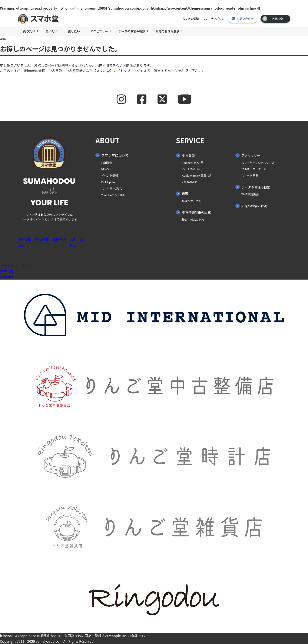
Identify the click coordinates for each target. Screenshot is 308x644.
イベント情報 (110, 175)
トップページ (130, 71)
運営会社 (7, 271)
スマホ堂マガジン (213, 19)
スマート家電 (250, 175)
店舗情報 (107, 163)
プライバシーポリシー (17, 266)
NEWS (105, 169)
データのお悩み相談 (132, 31)
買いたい (52, 31)
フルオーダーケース (254, 169)
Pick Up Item (109, 182)
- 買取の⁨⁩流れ (190, 182)
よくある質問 (191, 19)
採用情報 (7, 277)
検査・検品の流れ (193, 220)
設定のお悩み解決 (168, 31)
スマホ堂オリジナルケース (258, 163)
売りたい (29, 31)
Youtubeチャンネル (113, 195)
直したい (74, 31)
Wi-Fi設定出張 (250, 194)
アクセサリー (99, 31)
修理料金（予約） (193, 201)
